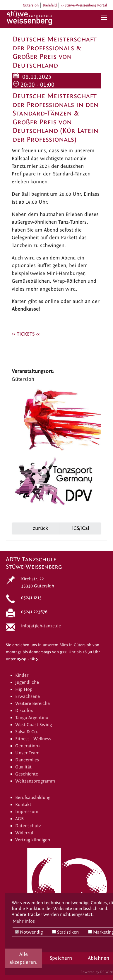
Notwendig (29, 932)
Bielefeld (50, 5)
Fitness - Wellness (33, 739)
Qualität (23, 767)
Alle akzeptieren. (23, 958)
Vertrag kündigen (33, 840)
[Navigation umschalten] (104, 18)
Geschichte (27, 774)
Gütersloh (31, 5)
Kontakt (23, 805)
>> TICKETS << (26, 334)
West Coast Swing (34, 725)
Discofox (24, 711)
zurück (40, 528)
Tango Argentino (32, 718)
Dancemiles (27, 760)
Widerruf (24, 833)
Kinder (22, 675)
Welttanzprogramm (35, 781)
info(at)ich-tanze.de (41, 626)
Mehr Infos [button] (24, 921)
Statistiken (65, 932)
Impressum (27, 812)
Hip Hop (24, 689)
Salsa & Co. (27, 732)
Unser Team (27, 753)
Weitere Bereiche (32, 703)
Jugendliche (27, 682)
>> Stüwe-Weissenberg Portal (84, 5)
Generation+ (28, 746)
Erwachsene (28, 696)
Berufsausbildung (33, 798)
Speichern (61, 958)
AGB (19, 819)
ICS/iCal (81, 528)
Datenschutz (28, 826)
